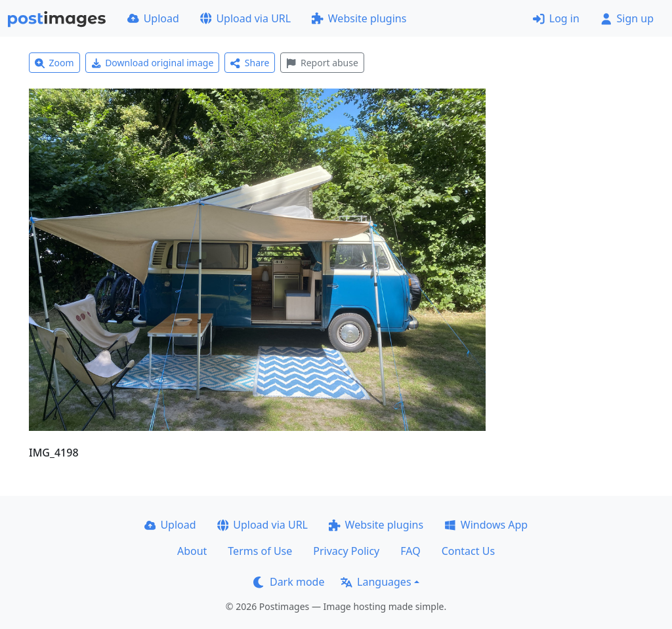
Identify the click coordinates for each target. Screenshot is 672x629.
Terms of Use (260, 551)
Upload (153, 18)
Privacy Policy (346, 551)
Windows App (486, 525)
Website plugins (359, 18)
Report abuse (322, 63)
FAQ (410, 551)
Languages (376, 582)
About (192, 551)
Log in (556, 18)
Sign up (627, 18)
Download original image (153, 63)
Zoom (54, 63)
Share (250, 63)
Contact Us (468, 551)
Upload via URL (245, 18)
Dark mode (289, 582)
